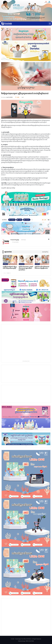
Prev (5, 273)
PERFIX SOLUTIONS (30, 641)
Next (9, 273)
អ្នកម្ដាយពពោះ (22, 264)
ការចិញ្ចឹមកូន (5, 264)
